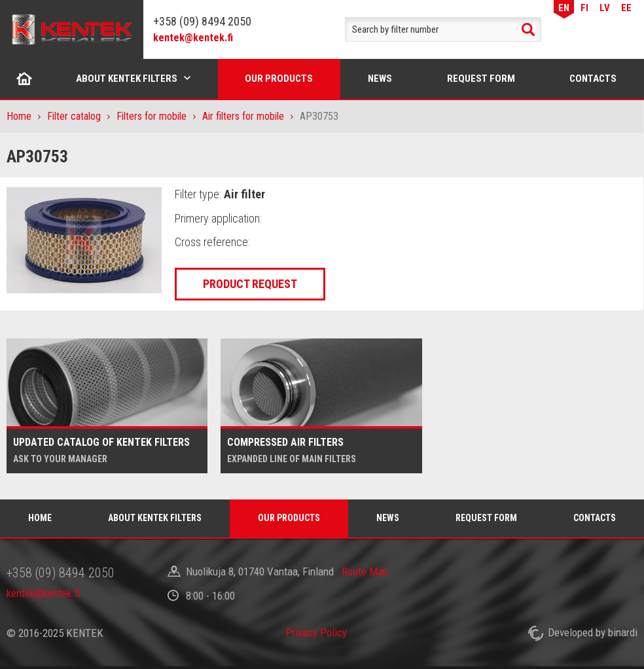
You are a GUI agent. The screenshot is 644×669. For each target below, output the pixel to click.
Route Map (365, 571)
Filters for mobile (152, 116)
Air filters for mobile (243, 116)
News (380, 79)
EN (564, 8)
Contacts (593, 79)
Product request (250, 284)
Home (25, 79)
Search (528, 29)
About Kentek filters (127, 79)
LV (605, 8)
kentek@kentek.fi (193, 38)
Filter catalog (74, 116)
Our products (279, 79)
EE (626, 8)
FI (584, 8)
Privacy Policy (316, 632)
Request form (481, 79)
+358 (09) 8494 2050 (202, 21)
